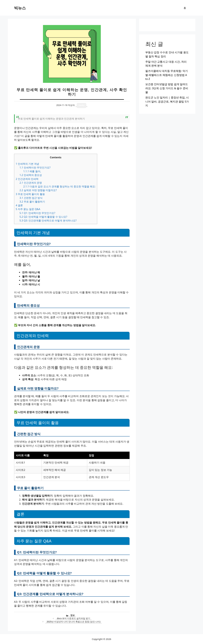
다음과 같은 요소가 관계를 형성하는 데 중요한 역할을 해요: (59, 186)
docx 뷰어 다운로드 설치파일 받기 (74, 618)
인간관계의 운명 (31, 183)
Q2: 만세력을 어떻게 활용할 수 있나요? (43, 217)
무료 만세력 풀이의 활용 (30, 194)
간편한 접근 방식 (31, 198)
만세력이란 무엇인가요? (35, 168)
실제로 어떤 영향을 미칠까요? (38, 190)
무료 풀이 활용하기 (32, 202)
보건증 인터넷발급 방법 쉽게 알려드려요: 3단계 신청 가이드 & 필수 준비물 (167, 88)
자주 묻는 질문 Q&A (28, 209)
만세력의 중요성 (31, 175)
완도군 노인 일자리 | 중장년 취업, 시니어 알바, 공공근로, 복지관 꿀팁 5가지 (167, 101)
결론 (19, 205)
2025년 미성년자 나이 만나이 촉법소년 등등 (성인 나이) (73, 622)
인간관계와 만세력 (27, 179)
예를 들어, (32, 171)
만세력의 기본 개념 (28, 164)
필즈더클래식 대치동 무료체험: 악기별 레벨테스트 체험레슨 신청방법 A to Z (167, 75)
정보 (73, 615)
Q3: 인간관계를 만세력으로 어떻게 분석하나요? (48, 221)
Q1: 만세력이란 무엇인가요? (37, 213)
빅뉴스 (20, 8)
